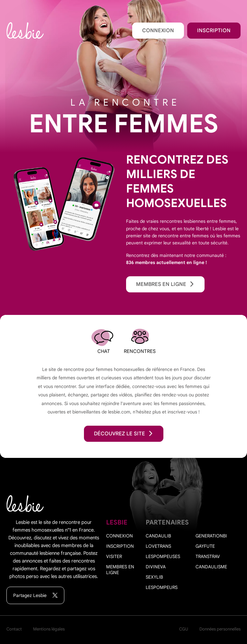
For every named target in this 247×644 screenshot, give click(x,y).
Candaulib (158, 536)
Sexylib (154, 577)
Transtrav (208, 556)
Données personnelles (220, 629)
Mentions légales (49, 629)
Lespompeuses (163, 556)
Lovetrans (158, 546)
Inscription (214, 31)
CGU (184, 629)
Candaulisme (211, 567)
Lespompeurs (162, 587)
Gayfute (205, 546)
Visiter (114, 556)
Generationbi (211, 536)
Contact (14, 629)
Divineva (156, 567)
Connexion (158, 31)
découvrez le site (124, 434)
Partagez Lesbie (35, 596)
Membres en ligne (165, 284)
